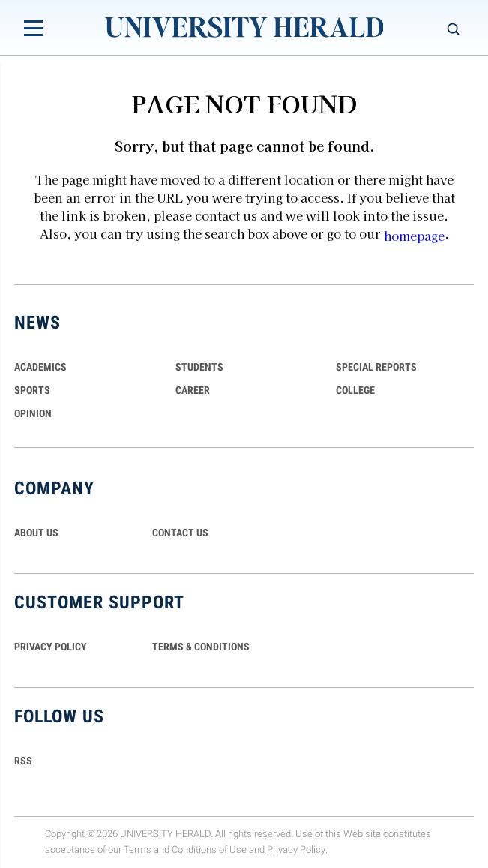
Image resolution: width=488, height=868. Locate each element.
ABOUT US (36, 533)
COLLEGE (355, 390)
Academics (40, 367)
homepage (414, 236)
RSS (23, 761)
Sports (32, 390)
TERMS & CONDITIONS (201, 647)
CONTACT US (180, 533)
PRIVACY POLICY (51, 647)
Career (193, 390)
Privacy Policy (296, 850)
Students (199, 367)
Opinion (33, 413)
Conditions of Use (209, 850)
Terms (138, 850)
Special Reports (376, 367)
